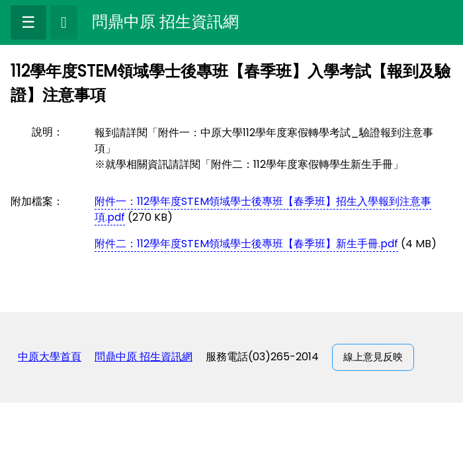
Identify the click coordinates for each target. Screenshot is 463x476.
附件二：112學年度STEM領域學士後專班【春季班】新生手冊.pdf (246, 244)
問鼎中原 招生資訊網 (144, 357)
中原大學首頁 (50, 357)
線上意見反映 (373, 357)
